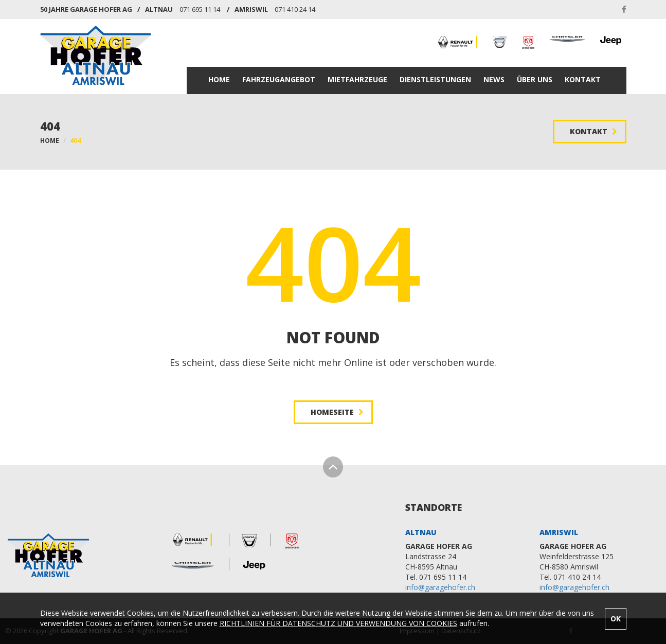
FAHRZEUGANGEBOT (279, 79)
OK (616, 619)
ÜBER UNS (535, 79)
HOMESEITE (337, 412)
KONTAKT (583, 79)
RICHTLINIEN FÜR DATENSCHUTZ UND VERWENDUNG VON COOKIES (338, 623)
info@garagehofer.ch (440, 587)
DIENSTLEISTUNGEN (435, 79)
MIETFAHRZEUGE (357, 79)
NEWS (494, 79)
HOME (219, 79)
